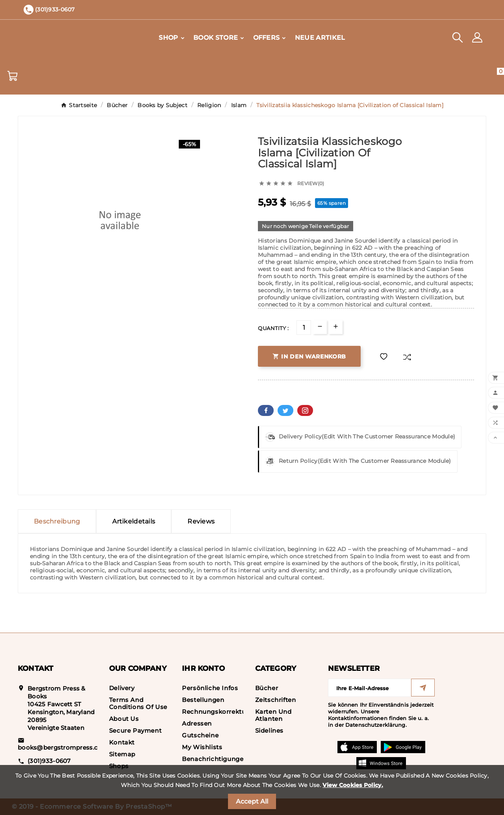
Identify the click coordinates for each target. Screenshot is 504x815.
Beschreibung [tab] (57, 521)
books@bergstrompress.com (63, 747)
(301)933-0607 (49, 761)
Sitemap (122, 754)
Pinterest (305, 410)
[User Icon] (477, 37)
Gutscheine (200, 735)
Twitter (285, 410)
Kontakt (122, 742)
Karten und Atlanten (273, 715)
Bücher (267, 688)
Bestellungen (203, 700)
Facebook (266, 410)
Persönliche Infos (210, 688)
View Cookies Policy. (353, 785)
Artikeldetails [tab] (134, 521)
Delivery (122, 688)
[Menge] (304, 328)
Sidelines (269, 731)
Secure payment (135, 731)
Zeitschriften (276, 700)
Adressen (197, 723)
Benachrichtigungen (215, 759)
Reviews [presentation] (201, 521)
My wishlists (202, 747)
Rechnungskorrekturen (219, 712)
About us (124, 719)
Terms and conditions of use (138, 703)
